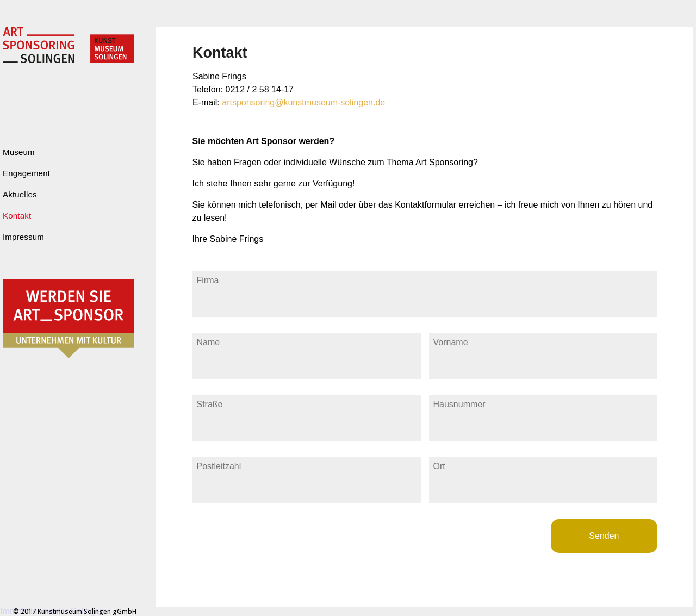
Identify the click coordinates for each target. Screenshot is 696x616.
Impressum (23, 237)
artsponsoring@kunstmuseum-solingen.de (303, 102)
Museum (19, 152)
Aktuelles (20, 194)
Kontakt (17, 216)
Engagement (26, 173)
